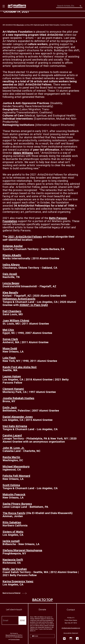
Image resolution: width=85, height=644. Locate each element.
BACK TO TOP (42, 600)
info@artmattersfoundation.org (71, 628)
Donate (35, 636)
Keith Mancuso (19, 637)
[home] (17, 6)
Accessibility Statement (71, 633)
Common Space (15, 639)
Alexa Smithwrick (10, 635)
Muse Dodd (20, 25)
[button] (3, 5)
